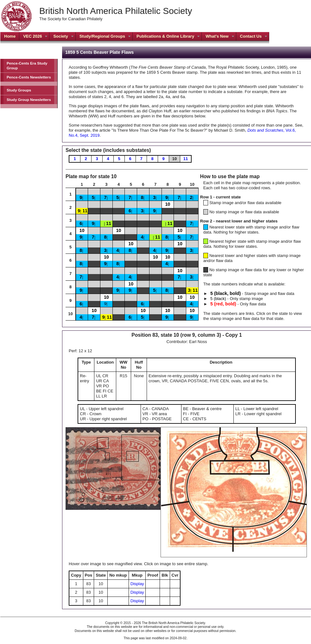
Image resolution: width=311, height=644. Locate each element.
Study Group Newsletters (29, 100)
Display (137, 584)
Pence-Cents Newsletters (29, 77)
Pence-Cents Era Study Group (27, 65)
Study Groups (19, 90)
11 (186, 159)
